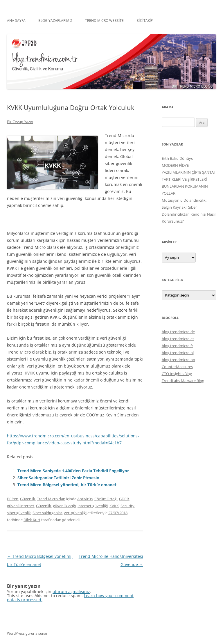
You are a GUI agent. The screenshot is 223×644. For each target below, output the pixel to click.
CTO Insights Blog (177, 374)
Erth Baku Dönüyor (178, 158)
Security (127, 506)
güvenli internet (21, 506)
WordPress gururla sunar (27, 633)
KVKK (114, 506)
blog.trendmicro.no (178, 360)
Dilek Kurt (32, 520)
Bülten (13, 499)
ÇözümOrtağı (106, 499)
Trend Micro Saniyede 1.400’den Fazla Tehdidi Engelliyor (73, 471)
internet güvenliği (93, 506)
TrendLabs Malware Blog (183, 381)
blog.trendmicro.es (178, 339)
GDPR (124, 499)
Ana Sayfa (16, 21)
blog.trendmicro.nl (178, 353)
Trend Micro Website (104, 21)
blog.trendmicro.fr (177, 346)
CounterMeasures (177, 367)
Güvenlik (28, 499)
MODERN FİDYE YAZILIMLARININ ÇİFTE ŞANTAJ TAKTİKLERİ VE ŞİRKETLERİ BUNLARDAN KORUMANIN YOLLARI (188, 179)
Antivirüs (85, 499)
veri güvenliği (75, 513)
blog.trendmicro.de (178, 332)
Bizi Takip (145, 21)
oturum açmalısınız (71, 591)
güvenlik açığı (64, 506)
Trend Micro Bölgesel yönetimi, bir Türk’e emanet (67, 485)
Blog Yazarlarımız (55, 21)
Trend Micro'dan (51, 499)
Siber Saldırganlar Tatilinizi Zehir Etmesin (58, 478)
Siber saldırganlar (47, 513)
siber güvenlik (19, 513)
